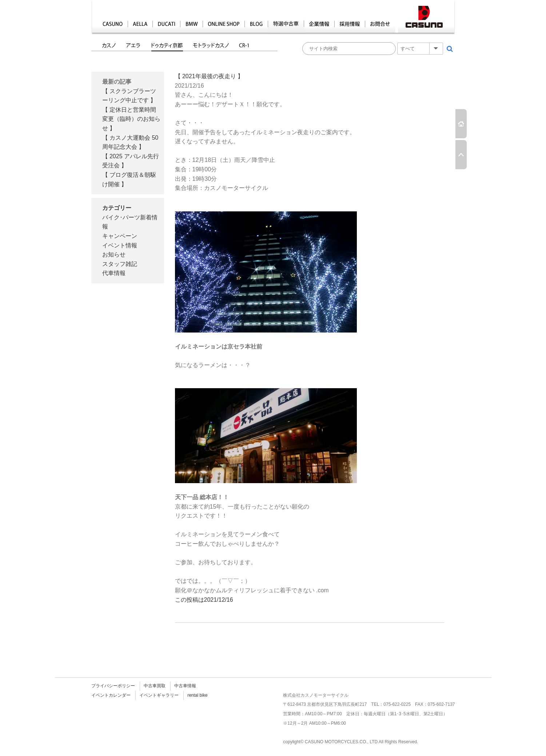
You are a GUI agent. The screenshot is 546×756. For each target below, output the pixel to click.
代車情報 (114, 273)
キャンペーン (120, 236)
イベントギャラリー (159, 695)
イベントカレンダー (111, 695)
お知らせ (114, 254)
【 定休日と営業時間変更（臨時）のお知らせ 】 (131, 119)
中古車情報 (185, 686)
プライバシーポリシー (113, 686)
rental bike (197, 695)
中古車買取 (155, 686)
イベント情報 (120, 245)
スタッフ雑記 (120, 264)
